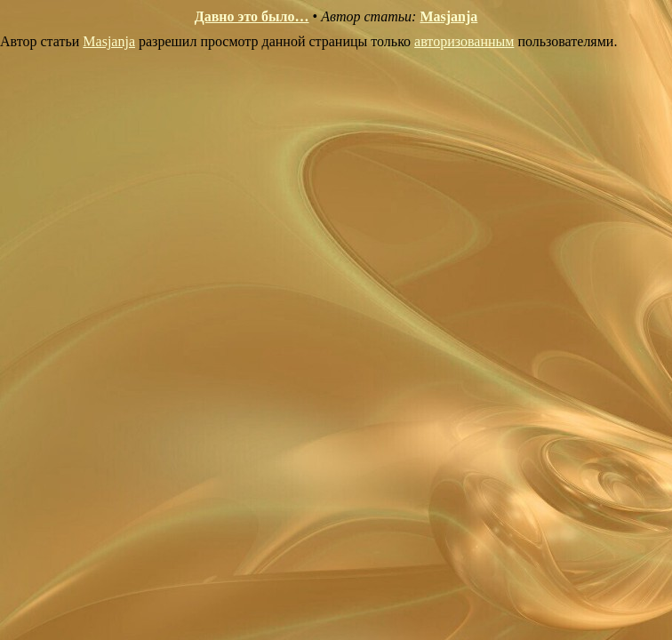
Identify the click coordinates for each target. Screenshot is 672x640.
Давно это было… (252, 16)
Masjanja (448, 16)
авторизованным (464, 41)
